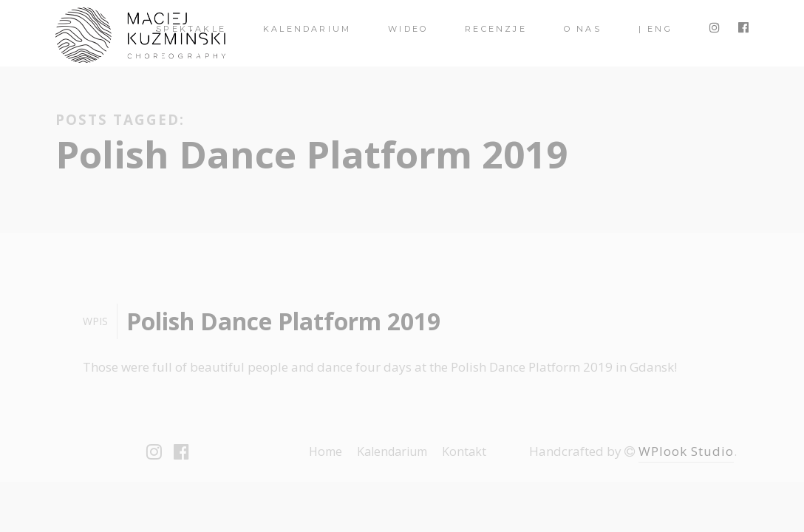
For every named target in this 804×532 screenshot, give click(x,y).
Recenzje (496, 29)
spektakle (191, 29)
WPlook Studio (686, 451)
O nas (583, 29)
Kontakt (464, 451)
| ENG (655, 29)
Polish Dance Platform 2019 (283, 321)
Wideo (408, 29)
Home (326, 451)
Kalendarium (307, 29)
